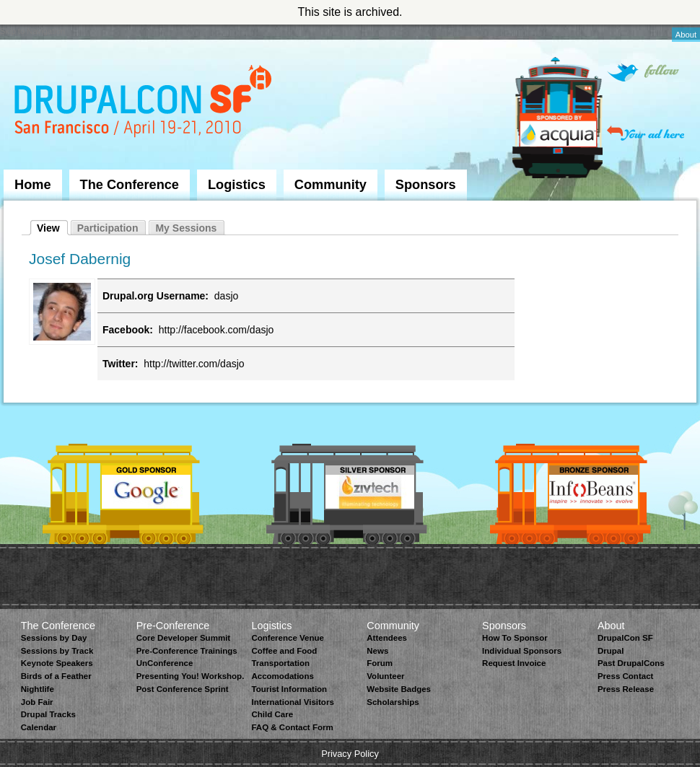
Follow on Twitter (643, 73)
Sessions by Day (54, 638)
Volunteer (385, 676)
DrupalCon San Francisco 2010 (145, 104)
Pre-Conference (173, 626)
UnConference (165, 663)
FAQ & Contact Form (292, 727)
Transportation (280, 663)
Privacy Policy (350, 754)
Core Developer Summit (184, 638)
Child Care (272, 714)
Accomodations (282, 676)
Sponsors (426, 185)
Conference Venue (287, 638)
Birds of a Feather (56, 676)
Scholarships (393, 702)
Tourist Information (289, 689)
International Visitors (292, 702)
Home (33, 185)
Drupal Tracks (48, 714)
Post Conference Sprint (183, 689)
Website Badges (399, 689)
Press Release (626, 689)
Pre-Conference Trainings (187, 651)
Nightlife (38, 689)
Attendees (387, 638)
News (377, 651)
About (686, 35)
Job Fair (37, 702)
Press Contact (625, 676)
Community (331, 185)
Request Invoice (514, 663)
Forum (380, 663)
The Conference (130, 185)
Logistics (237, 185)
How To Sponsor (515, 638)
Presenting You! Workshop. (191, 676)
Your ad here (646, 133)
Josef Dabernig (80, 259)
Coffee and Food (284, 651)
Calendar (39, 727)
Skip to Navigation (32, 31)
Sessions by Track (57, 651)
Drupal (611, 651)
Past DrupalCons (631, 663)
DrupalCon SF (625, 638)
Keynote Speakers (57, 663)
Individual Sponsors (522, 651)
